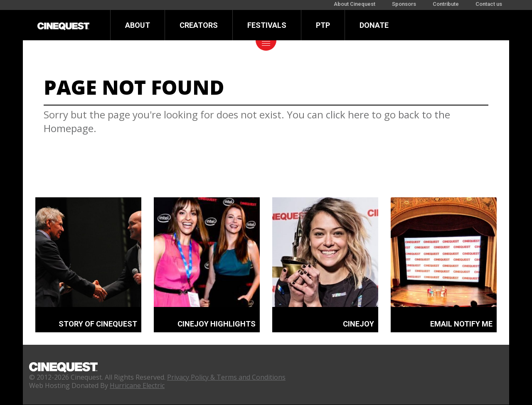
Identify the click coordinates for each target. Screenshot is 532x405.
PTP (323, 25)
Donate (374, 25)
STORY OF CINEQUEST (98, 324)
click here (347, 114)
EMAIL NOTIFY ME (461, 324)
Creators (199, 25)
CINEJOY (358, 324)
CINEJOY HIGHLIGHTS (217, 324)
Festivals (267, 25)
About (138, 25)
